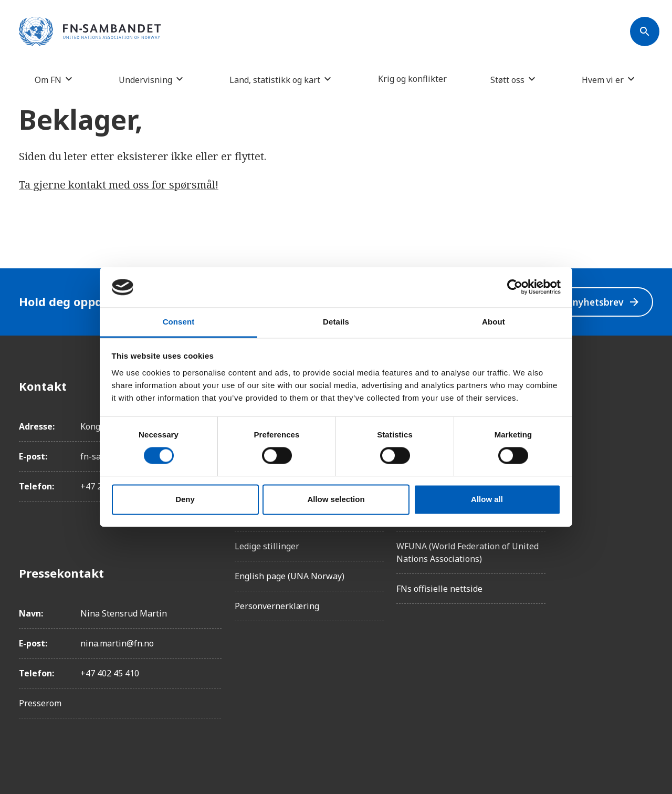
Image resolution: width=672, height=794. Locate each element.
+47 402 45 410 (110, 673)
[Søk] (645, 32)
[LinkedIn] (645, 445)
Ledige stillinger (267, 546)
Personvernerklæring (277, 606)
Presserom (40, 703)
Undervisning (145, 80)
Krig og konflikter (412, 79)
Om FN (48, 80)
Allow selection (336, 499)
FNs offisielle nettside (439, 589)
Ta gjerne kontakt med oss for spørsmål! (119, 185)
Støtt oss (507, 80)
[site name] (90, 32)
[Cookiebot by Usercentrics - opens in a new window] (515, 287)
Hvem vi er (603, 80)
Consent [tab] (179, 322)
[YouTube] (645, 504)
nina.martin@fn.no (117, 643)
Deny (185, 499)
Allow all (487, 499)
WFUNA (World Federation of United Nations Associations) (468, 552)
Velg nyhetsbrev (594, 302)
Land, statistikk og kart (275, 80)
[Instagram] (645, 415)
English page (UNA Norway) (290, 576)
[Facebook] (645, 386)
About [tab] (493, 322)
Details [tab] (336, 322)
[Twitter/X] (645, 474)
